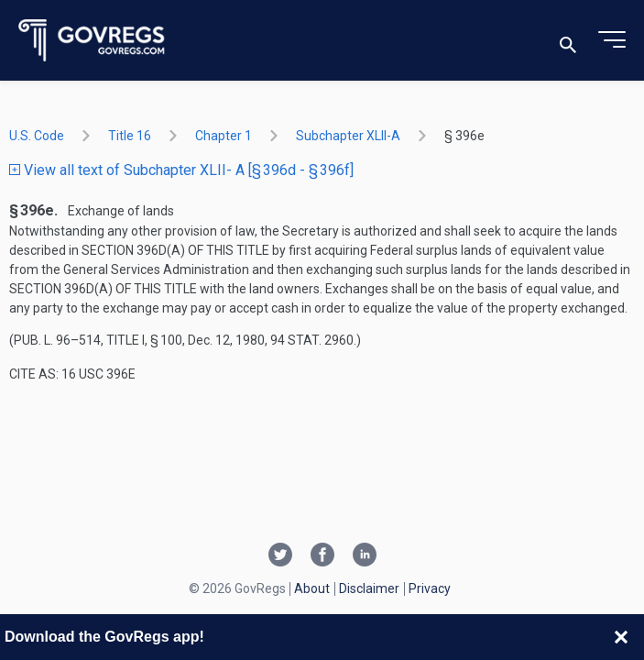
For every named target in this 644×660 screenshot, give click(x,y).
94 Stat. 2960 (312, 340)
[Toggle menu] (612, 40)
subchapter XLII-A (348, 136)
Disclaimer (369, 588)
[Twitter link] (280, 556)
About (312, 588)
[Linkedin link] (365, 556)
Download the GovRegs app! (104, 637)
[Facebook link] (322, 556)
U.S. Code (37, 136)
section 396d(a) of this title (175, 250)
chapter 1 (224, 136)
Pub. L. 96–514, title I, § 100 (98, 340)
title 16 (130, 136)
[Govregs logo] (92, 41)
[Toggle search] (568, 41)
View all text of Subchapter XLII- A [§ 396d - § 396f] (181, 170)
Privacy (430, 588)
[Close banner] (621, 637)
